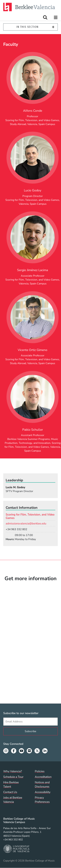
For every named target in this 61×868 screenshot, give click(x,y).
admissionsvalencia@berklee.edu (26, 523)
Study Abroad (18, 124)
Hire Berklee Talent (11, 784)
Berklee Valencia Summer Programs (29, 439)
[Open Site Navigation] (56, 17)
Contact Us (10, 792)
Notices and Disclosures (42, 784)
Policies (40, 771)
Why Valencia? (13, 771)
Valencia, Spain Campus (41, 124)
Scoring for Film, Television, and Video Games (32, 120)
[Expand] (53, 27)
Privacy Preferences (42, 800)
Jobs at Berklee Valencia (13, 800)
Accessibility (43, 792)
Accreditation (43, 777)
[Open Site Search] (45, 17)
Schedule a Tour (13, 777)
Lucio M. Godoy (15, 487)
